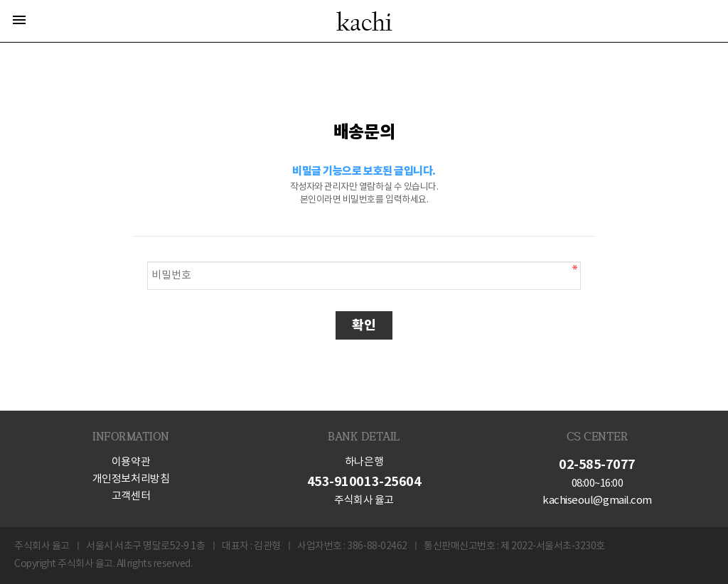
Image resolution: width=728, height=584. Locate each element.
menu (19, 20)
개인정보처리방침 (131, 479)
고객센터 (131, 496)
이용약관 (131, 462)
